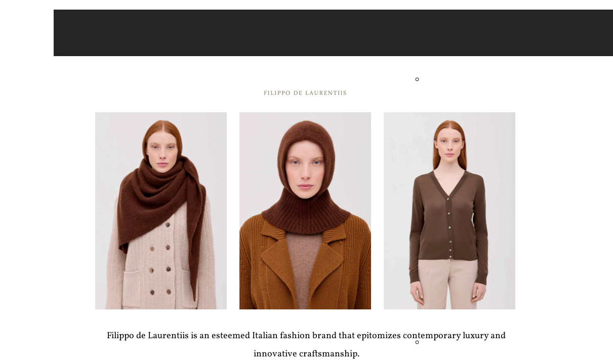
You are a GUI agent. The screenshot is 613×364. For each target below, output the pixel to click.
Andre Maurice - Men (454, 79)
